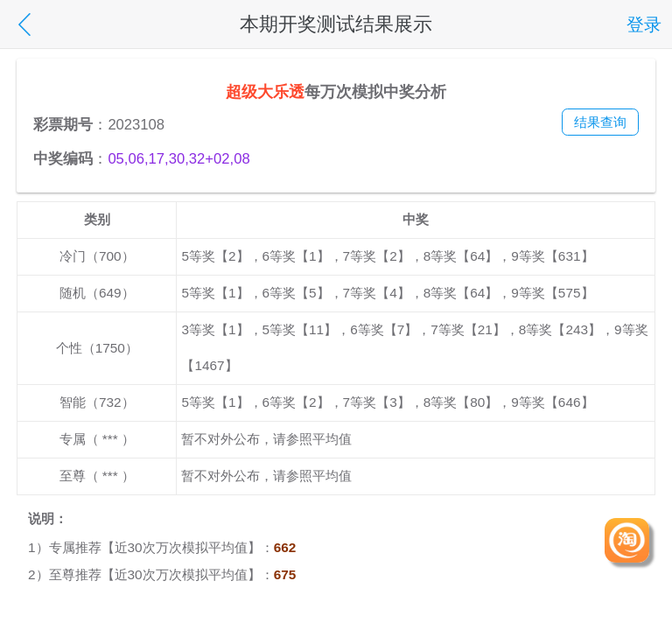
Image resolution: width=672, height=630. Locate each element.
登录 (644, 24)
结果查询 (600, 122)
